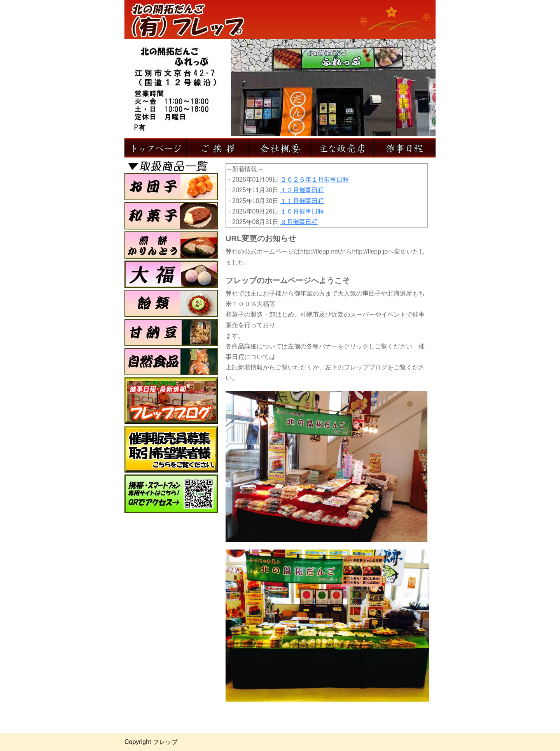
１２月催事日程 (302, 190)
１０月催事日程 (302, 211)
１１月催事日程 (302, 201)
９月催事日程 (299, 222)
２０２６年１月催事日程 (315, 179)
